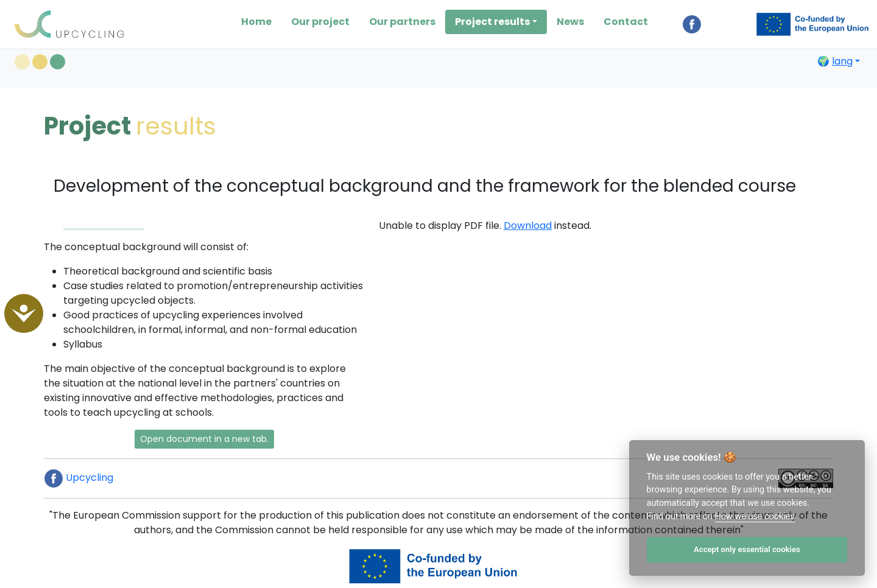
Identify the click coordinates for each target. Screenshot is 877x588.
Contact (626, 22)
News (570, 22)
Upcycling (79, 478)
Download (528, 226)
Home (256, 22)
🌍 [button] (835, 61)
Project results (492, 22)
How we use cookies (755, 516)
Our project (320, 22)
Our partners (402, 22)
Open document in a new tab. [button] (204, 439)
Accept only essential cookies (747, 549)
